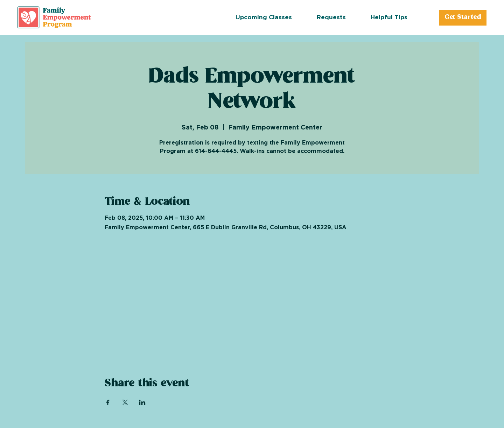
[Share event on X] (125, 402)
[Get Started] (463, 18)
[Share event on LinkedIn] (142, 402)
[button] (344, 17)
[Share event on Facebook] (108, 402)
